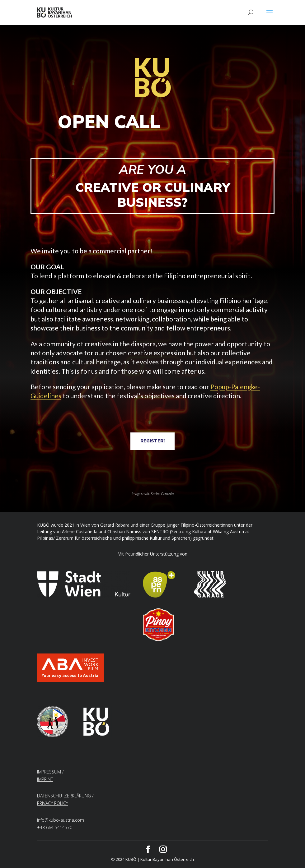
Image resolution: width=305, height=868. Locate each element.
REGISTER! (152, 441)
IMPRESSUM (49, 772)
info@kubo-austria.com (61, 820)
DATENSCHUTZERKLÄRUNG (64, 796)
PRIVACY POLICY (53, 803)
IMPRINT (45, 779)
